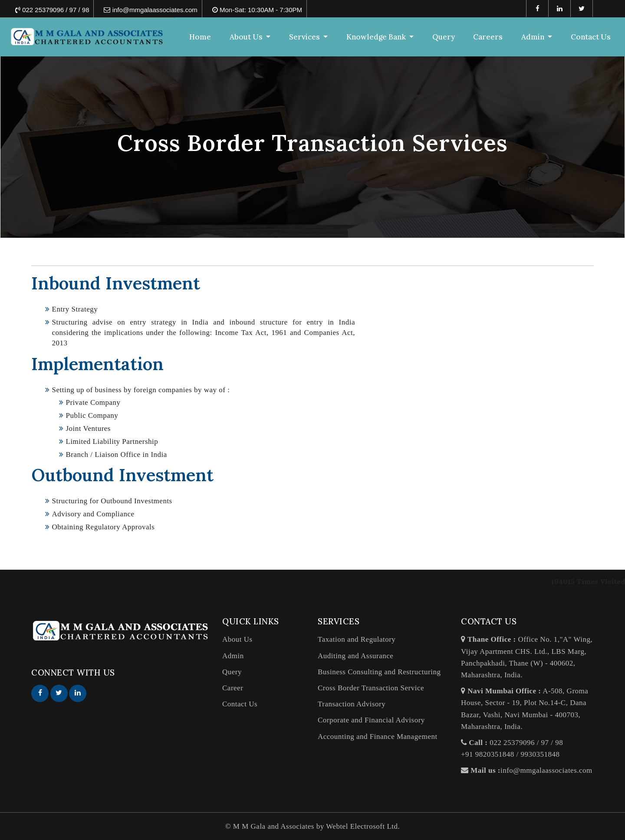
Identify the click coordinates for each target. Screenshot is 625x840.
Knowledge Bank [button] (377, 37)
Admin (233, 656)
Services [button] (305, 37)
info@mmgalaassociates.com (546, 770)
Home (200, 37)
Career (233, 688)
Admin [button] (534, 37)
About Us (237, 639)
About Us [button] (247, 37)
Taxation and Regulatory (357, 639)
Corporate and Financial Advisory (371, 720)
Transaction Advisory (352, 704)
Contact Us (591, 37)
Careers (488, 37)
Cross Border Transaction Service (371, 688)
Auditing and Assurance (355, 656)
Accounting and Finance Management (378, 737)
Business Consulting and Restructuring (379, 672)
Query (444, 37)
